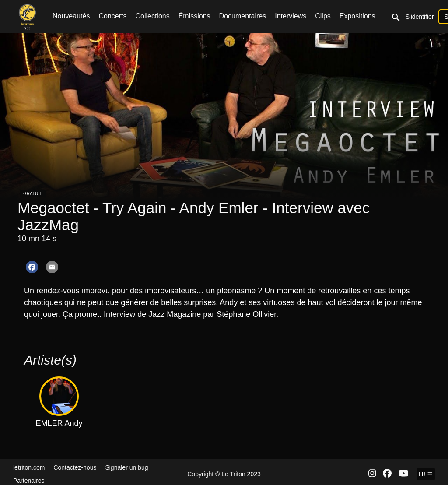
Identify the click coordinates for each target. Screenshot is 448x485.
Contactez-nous (75, 467)
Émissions (194, 16)
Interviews (290, 16)
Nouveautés (71, 16)
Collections (152, 16)
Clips (323, 16)
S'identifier (420, 17)
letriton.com (29, 467)
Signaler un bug (126, 467)
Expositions (357, 16)
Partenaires (29, 481)
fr (426, 474)
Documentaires (243, 16)
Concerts (112, 16)
